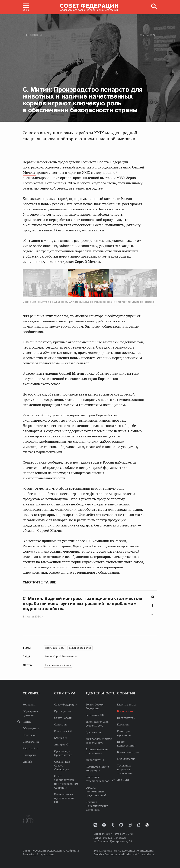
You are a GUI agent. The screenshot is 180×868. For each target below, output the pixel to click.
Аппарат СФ (62, 744)
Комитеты (124, 724)
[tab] (153, 608)
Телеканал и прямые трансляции (125, 769)
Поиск (27, 722)
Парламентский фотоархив (147, 825)
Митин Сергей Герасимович (61, 656)
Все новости (32, 35)
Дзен (104, 825)
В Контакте (153, 597)
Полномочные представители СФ (64, 798)
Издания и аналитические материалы (97, 806)
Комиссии (61, 738)
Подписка (29, 735)
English (27, 762)
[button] (26, 7)
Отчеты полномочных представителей (96, 791)
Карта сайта (30, 748)
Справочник (31, 742)
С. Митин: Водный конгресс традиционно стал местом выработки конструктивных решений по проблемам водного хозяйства (82, 604)
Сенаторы (61, 724)
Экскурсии (30, 755)
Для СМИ (123, 780)
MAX (121, 825)
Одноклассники (153, 606)
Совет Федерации (66, 704)
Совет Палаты (63, 718)
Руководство (62, 711)
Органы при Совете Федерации (62, 765)
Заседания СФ (95, 715)
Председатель (126, 718)
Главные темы (126, 704)
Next (104, 284)
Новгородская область (58, 665)
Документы (93, 732)
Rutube (138, 825)
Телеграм (130, 825)
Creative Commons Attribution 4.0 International (124, 854)
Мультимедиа (126, 759)
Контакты (29, 704)
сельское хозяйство (80, 648)
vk (95, 825)
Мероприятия (95, 760)
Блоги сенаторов (128, 752)
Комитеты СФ (63, 731)
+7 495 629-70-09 (122, 834)
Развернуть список (153, 615)
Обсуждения (31, 728)
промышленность (55, 648)
